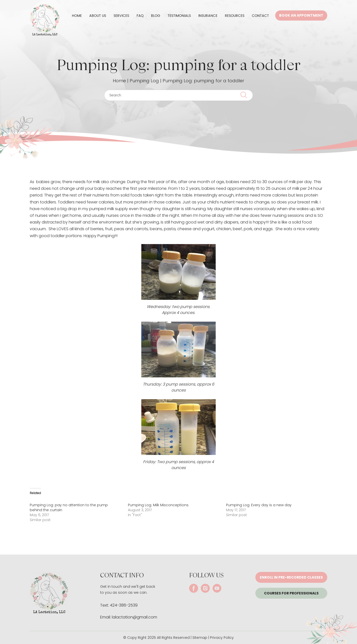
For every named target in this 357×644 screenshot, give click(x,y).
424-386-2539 (124, 605)
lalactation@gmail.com (134, 617)
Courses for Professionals (291, 593)
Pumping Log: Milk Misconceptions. (159, 505)
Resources (235, 16)
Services (121, 16)
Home (77, 16)
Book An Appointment (301, 15)
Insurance (208, 16)
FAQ (140, 16)
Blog (156, 16)
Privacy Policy (222, 638)
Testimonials (179, 16)
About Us (98, 16)
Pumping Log (144, 81)
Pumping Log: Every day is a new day (259, 505)
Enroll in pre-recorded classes (291, 577)
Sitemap (200, 638)
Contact (260, 16)
